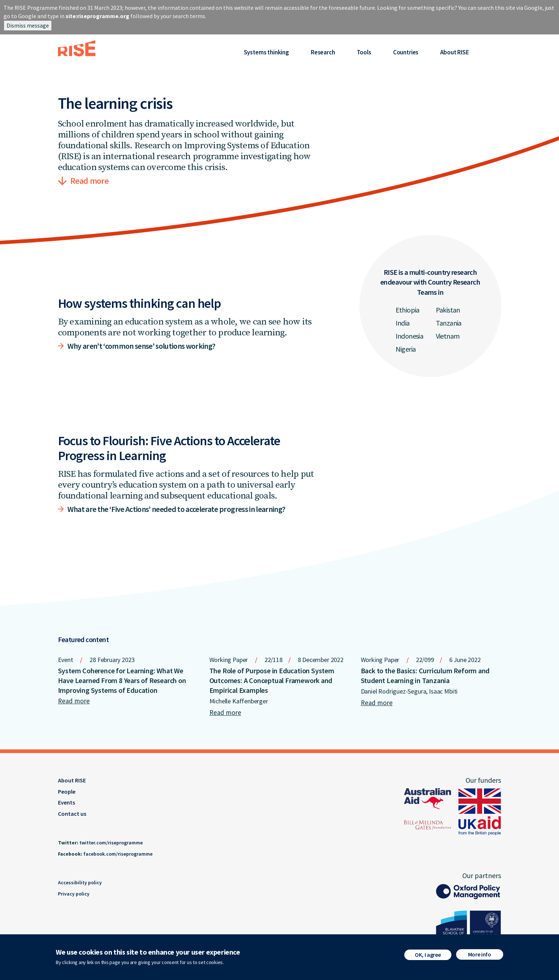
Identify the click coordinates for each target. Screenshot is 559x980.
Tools (364, 52)
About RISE (454, 52)
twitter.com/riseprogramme (111, 843)
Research (323, 52)
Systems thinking (266, 52)
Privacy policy (74, 894)
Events (66, 802)
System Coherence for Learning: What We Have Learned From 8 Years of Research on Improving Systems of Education (122, 680)
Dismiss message (28, 25)
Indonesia (410, 336)
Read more (90, 181)
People (67, 791)
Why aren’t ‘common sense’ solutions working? (141, 346)
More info (480, 956)
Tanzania (449, 323)
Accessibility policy (80, 882)
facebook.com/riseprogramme (118, 854)
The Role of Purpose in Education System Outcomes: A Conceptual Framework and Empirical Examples (272, 680)
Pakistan (448, 310)
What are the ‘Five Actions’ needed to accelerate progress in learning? (176, 509)
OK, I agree (428, 956)
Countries (406, 52)
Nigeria (406, 349)
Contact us (72, 814)
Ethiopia (408, 310)
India (403, 323)
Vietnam (448, 336)
